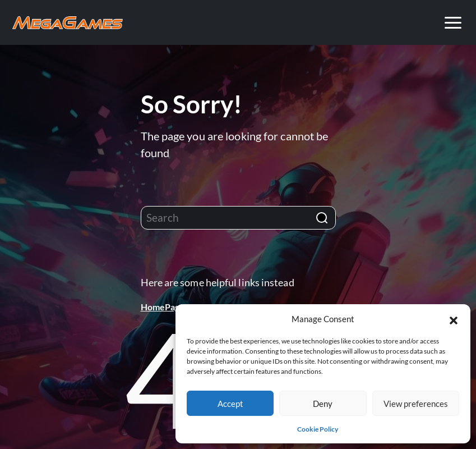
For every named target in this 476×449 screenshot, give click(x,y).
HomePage (163, 307)
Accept (230, 404)
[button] (454, 319)
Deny (323, 404)
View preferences (416, 404)
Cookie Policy (318, 429)
